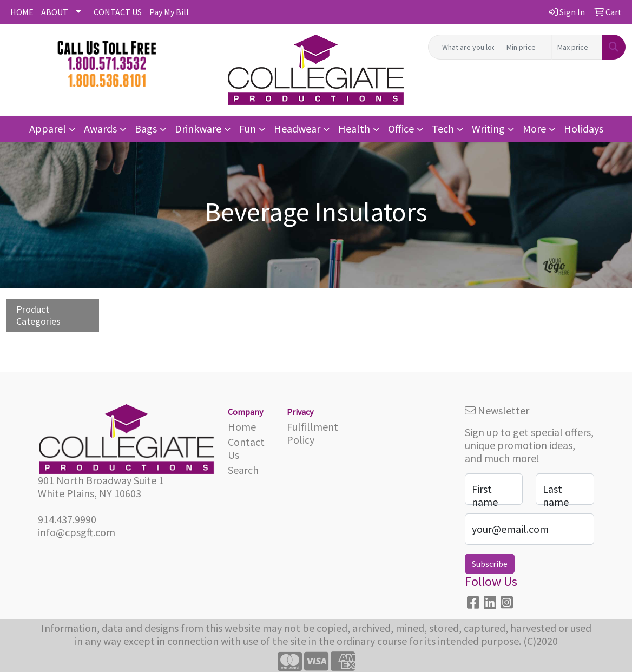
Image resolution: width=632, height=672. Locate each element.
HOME (22, 12)
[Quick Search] (465, 47)
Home (242, 427)
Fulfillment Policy (310, 433)
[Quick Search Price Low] (526, 47)
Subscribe (490, 564)
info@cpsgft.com (77, 532)
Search (243, 470)
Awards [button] (100, 129)
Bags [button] (146, 129)
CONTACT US (118, 12)
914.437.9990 (67, 519)
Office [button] (401, 129)
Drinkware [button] (198, 129)
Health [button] (354, 129)
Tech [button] (443, 129)
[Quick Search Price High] (577, 47)
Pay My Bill (169, 12)
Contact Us (246, 448)
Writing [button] (488, 129)
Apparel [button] (48, 129)
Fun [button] (248, 129)
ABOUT (55, 12)
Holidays (584, 129)
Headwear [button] (297, 129)
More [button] (534, 129)
